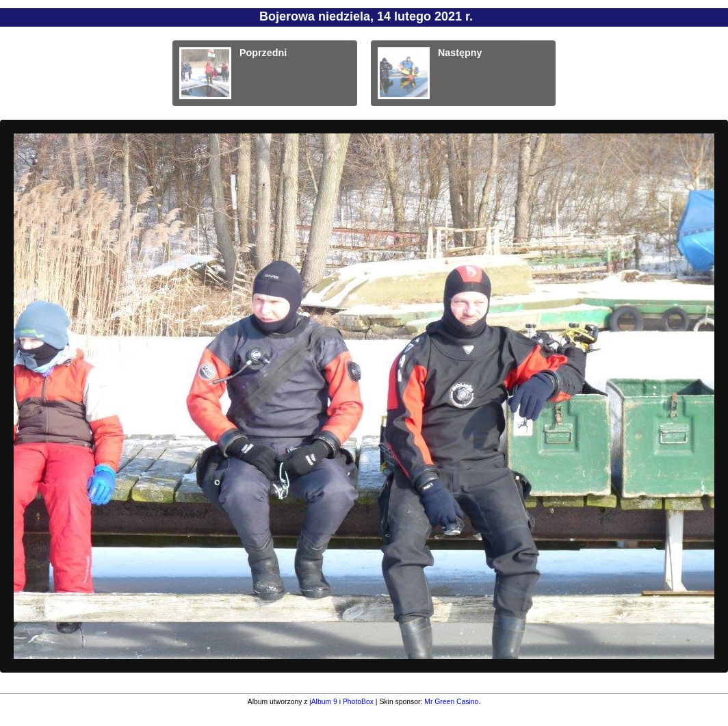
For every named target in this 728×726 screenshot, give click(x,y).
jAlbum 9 (323, 702)
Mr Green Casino (451, 702)
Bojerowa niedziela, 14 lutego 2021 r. (366, 16)
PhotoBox (358, 702)
